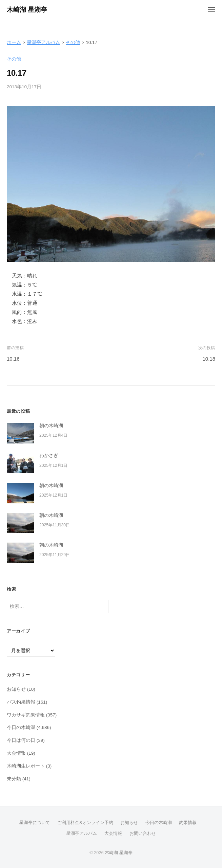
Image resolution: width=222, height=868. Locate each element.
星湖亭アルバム (43, 42)
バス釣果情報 (21, 702)
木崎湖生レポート (26, 766)
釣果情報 (188, 823)
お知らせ (16, 689)
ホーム (14, 42)
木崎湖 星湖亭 (27, 10)
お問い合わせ (143, 833)
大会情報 (16, 753)
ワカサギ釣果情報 (26, 715)
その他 (73, 42)
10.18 (209, 359)
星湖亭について (35, 823)
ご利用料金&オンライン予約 (85, 823)
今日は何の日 (21, 740)
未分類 (14, 779)
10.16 (13, 359)
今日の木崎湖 (21, 727)
